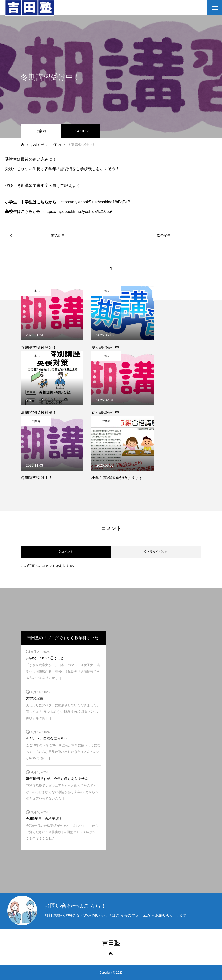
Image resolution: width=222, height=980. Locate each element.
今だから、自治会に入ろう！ (48, 738)
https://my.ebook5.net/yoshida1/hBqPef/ (95, 202)
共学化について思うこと (45, 658)
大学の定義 (35, 698)
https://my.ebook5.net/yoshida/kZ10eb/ (78, 211)
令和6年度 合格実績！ (44, 819)
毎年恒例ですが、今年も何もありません (57, 779)
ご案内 (41, 131)
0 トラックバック (156, 552)
